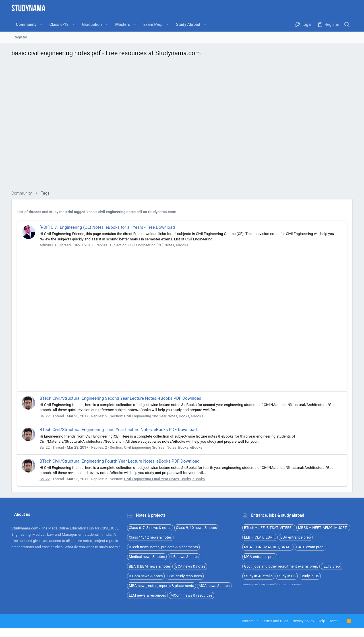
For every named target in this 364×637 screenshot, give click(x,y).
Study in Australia (258, 576)
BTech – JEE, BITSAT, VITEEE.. (269, 528)
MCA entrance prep (260, 557)
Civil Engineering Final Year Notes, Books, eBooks (164, 479)
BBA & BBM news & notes (150, 566)
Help (321, 621)
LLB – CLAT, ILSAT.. (260, 537)
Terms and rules (275, 621)
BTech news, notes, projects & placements (163, 547)
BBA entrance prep (296, 537)
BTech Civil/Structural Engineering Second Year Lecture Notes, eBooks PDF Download (120, 398)
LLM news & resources (147, 595)
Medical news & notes (147, 557)
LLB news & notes (184, 557)
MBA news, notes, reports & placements (162, 586)
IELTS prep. (332, 566)
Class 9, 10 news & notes (197, 528)
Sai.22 (45, 416)
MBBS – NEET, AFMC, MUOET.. (323, 528)
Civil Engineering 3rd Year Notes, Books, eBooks (163, 447)
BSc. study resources (185, 576)
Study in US (310, 576)
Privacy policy (303, 621)
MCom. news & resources (192, 595)
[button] (41, 24)
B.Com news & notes (146, 576)
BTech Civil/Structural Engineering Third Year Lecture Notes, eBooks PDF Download (118, 430)
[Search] (347, 25)
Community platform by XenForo (272, 585)
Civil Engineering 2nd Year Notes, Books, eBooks (164, 416)
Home (333, 621)
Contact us (250, 621)
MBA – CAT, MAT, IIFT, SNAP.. (268, 547)
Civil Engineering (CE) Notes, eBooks (158, 245)
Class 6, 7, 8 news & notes (150, 528)
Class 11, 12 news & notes (150, 537)
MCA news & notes (214, 586)
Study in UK (287, 576)
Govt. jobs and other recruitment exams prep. (281, 566)
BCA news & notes (191, 566)
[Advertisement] (182, 125)
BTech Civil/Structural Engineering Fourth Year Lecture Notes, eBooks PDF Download (120, 461)
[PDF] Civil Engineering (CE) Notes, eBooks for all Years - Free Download (107, 227)
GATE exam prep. (310, 547)
